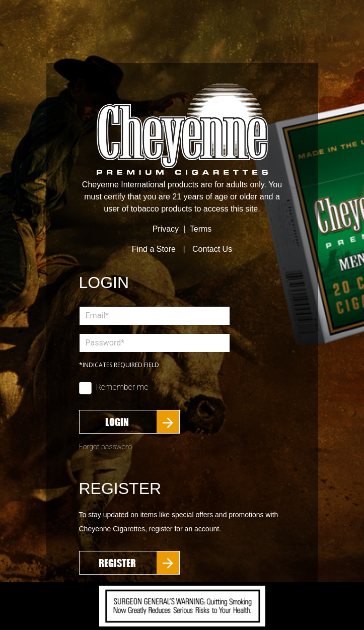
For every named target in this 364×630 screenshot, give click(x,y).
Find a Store (154, 249)
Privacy (166, 229)
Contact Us (212, 249)
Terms (201, 229)
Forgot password (106, 447)
